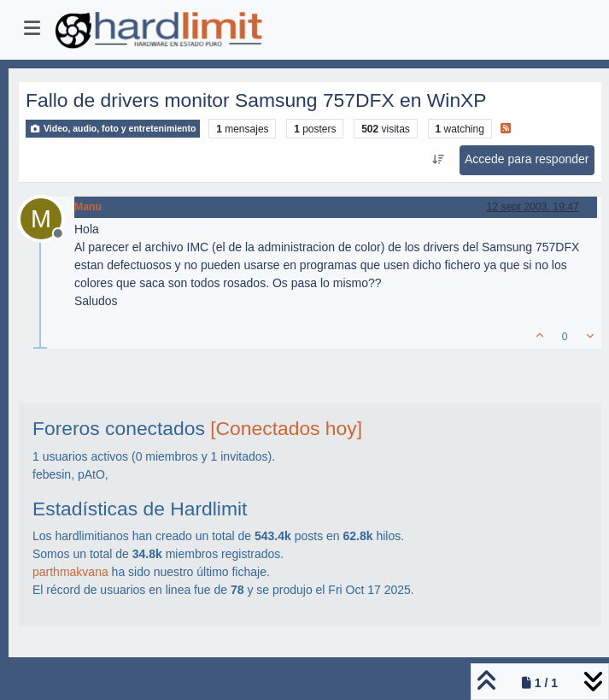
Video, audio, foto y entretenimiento (113, 129)
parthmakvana (70, 572)
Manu (88, 207)
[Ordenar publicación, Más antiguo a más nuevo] (438, 160)
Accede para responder (527, 159)
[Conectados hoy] (286, 428)
